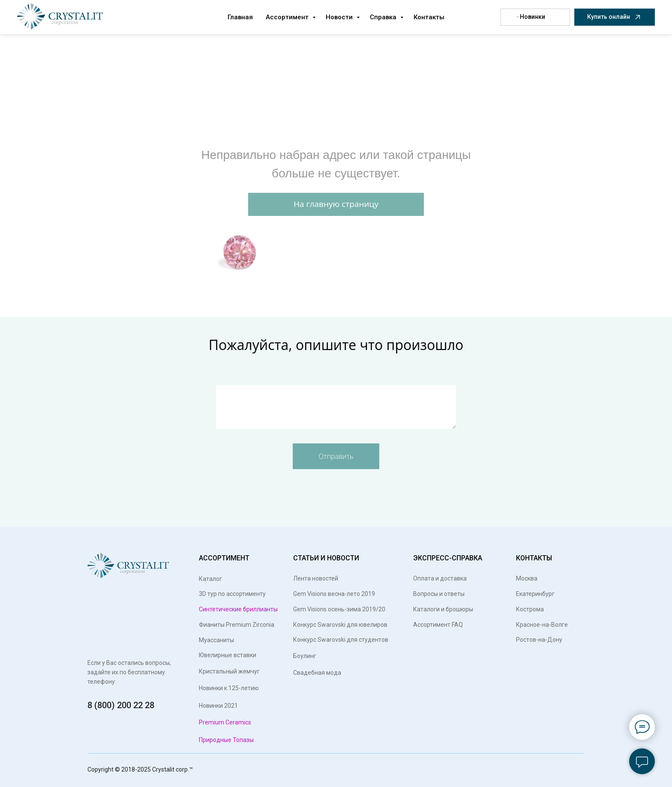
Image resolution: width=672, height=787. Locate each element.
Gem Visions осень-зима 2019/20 (339, 609)
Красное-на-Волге (542, 625)
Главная (240, 17)
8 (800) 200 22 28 (121, 705)
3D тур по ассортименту (232, 594)
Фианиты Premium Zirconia (237, 625)
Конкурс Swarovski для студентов (341, 640)
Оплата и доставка (440, 578)
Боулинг (305, 656)
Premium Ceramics (225, 722)
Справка (384, 17)
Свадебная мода (317, 673)
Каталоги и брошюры (443, 609)
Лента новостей (316, 578)
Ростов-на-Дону (539, 640)
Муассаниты (216, 640)
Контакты (429, 17)
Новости (340, 17)
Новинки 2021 (218, 706)
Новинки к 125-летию (229, 688)
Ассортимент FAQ (438, 625)
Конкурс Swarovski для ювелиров (340, 625)
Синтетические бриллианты (238, 609)
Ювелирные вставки (228, 655)
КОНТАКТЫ (534, 558)
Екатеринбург (535, 594)
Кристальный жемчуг (229, 671)
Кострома (530, 609)
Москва (527, 578)
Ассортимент (288, 17)
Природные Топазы (226, 740)
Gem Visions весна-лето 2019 (334, 594)
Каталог (212, 579)
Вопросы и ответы (439, 594)
